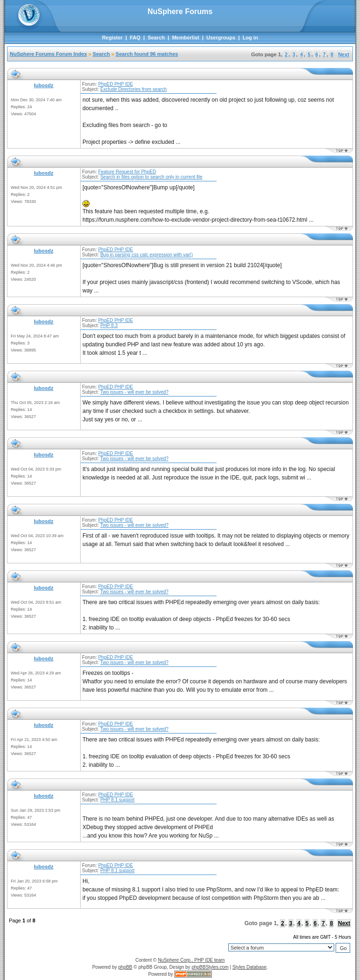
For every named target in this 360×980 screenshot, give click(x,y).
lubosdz (44, 85)
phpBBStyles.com (210, 967)
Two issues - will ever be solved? (135, 392)
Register (112, 37)
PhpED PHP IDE (115, 84)
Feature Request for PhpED (127, 172)
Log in (250, 37)
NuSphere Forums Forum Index (48, 54)
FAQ (135, 37)
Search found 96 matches (147, 54)
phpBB (125, 967)
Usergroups (221, 37)
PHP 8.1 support (117, 800)
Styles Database (250, 967)
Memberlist (186, 37)
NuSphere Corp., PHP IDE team (191, 960)
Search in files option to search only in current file (151, 177)
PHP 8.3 (109, 325)
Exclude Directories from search (134, 89)
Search (156, 37)
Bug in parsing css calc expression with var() (146, 255)
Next (344, 54)
